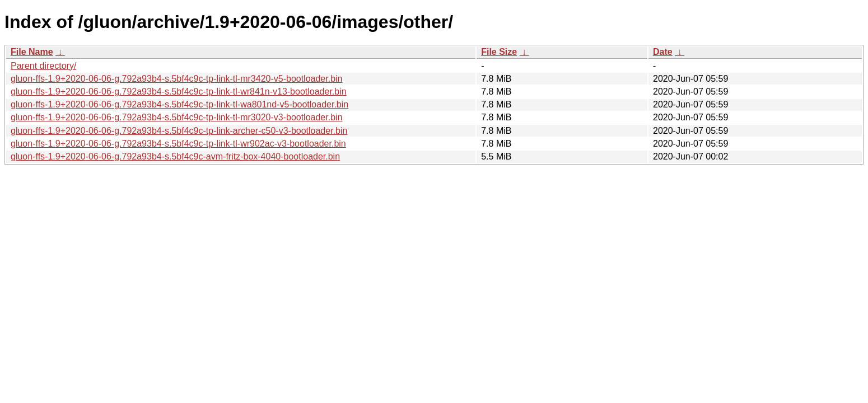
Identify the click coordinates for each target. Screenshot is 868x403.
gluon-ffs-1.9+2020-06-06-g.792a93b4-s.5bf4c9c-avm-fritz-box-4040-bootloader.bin (175, 156)
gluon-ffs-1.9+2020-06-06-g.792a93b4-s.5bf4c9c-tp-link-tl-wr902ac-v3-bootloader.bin (178, 144)
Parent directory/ (43, 66)
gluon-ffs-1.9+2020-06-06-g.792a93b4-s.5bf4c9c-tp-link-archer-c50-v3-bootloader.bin (179, 131)
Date (663, 52)
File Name (32, 52)
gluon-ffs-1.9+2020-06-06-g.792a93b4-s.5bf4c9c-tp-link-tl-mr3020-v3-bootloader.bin (177, 117)
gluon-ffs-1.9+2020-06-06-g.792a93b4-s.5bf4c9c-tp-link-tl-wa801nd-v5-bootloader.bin (179, 104)
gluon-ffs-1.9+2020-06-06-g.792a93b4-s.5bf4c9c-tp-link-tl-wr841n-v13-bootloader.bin (179, 92)
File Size (499, 52)
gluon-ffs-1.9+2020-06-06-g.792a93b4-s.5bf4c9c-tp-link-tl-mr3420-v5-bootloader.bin (177, 79)
